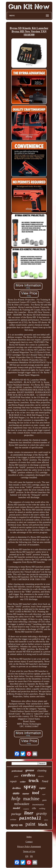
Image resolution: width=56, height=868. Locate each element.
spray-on (17, 825)
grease (30, 770)
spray (30, 786)
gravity (42, 813)
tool (36, 793)
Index (29, 837)
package (16, 814)
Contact (29, 842)
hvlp (16, 799)
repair (14, 781)
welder (23, 782)
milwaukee (22, 804)
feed (45, 782)
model (17, 808)
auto (16, 793)
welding (42, 808)
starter (26, 794)
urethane (13, 819)
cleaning (42, 771)
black (43, 824)
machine (31, 799)
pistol (16, 776)
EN (27, 856)
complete (26, 809)
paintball (30, 818)
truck (34, 780)
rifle (34, 808)
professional (17, 771)
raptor (42, 788)
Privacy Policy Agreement (29, 846)
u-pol (44, 794)
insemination (38, 805)
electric (41, 776)
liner (29, 813)
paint (30, 824)
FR (31, 856)
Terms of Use (29, 851)
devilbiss (17, 788)
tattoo (46, 820)
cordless (28, 775)
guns (45, 800)
